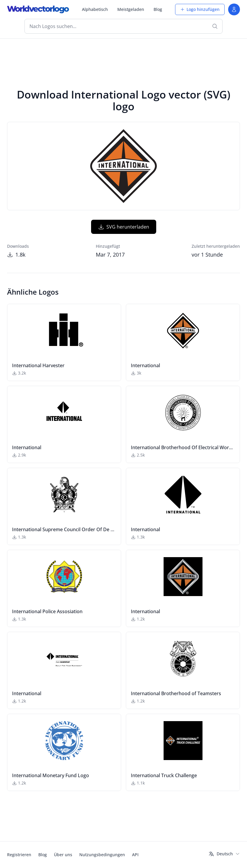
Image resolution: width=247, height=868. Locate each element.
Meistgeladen (131, 9)
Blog (158, 9)
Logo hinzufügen (200, 9)
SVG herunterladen (124, 227)
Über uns (63, 855)
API (135, 855)
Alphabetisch (95, 9)
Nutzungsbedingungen (102, 855)
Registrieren (19, 855)
